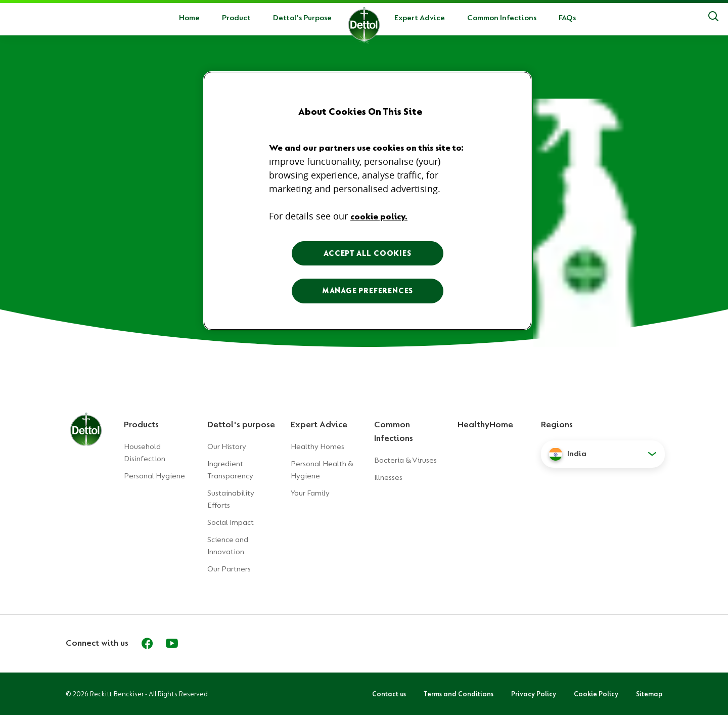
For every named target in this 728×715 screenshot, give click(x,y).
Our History (227, 446)
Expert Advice (420, 18)
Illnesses (388, 477)
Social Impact (231, 522)
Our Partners (229, 569)
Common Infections (502, 18)
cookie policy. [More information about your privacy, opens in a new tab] (379, 216)
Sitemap (649, 694)
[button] (603, 454)
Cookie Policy (596, 694)
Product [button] (236, 18)
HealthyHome (485, 424)
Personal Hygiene (154, 476)
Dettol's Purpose (302, 18)
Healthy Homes (317, 446)
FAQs (567, 18)
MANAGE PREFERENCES (368, 291)
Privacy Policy (534, 694)
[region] (368, 200)
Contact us (389, 694)
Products (141, 424)
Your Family (310, 493)
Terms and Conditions (459, 694)
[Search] (713, 18)
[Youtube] (172, 643)
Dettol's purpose (241, 424)
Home (189, 18)
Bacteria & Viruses (405, 460)
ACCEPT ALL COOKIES (367, 253)
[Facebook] (147, 643)
